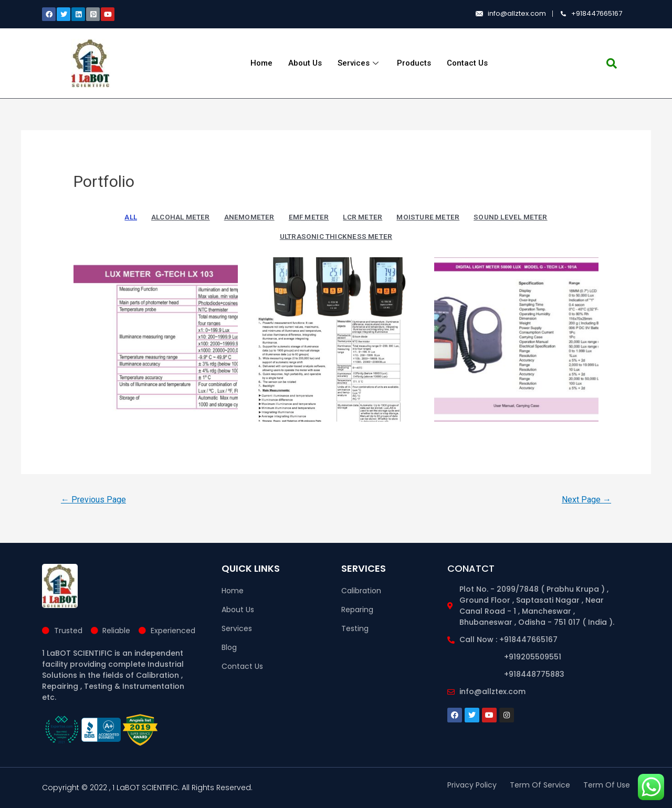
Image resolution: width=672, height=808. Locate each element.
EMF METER (309, 217)
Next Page (586, 500)
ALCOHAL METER (181, 217)
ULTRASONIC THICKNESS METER (336, 236)
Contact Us (467, 63)
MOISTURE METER (428, 217)
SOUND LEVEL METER (510, 217)
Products (414, 63)
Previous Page (93, 500)
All (131, 217)
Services (359, 63)
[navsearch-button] (612, 64)
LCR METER (363, 217)
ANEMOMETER (249, 217)
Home (261, 63)
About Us (305, 63)
